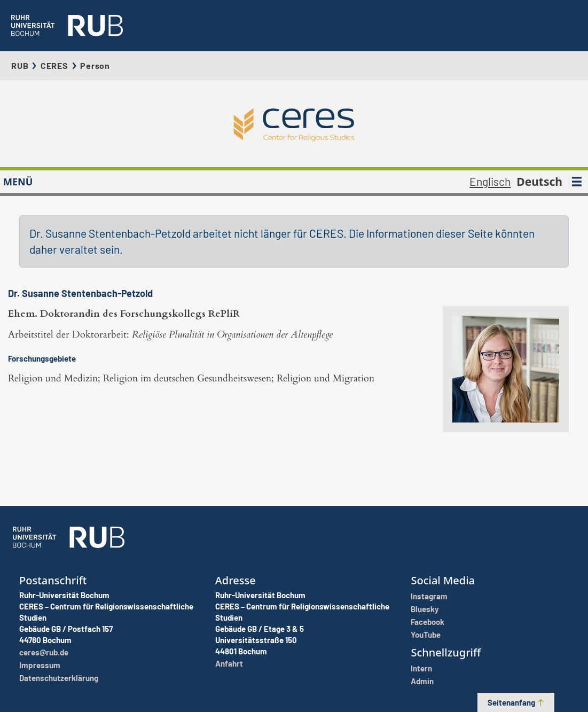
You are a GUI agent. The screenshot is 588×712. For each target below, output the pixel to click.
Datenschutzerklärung (59, 678)
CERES (54, 65)
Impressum (40, 665)
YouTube (426, 635)
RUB (20, 65)
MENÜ (18, 182)
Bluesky (425, 609)
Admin (422, 681)
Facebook (428, 622)
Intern (421, 668)
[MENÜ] (577, 182)
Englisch (490, 181)
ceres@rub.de (44, 652)
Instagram (429, 596)
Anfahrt (229, 663)
